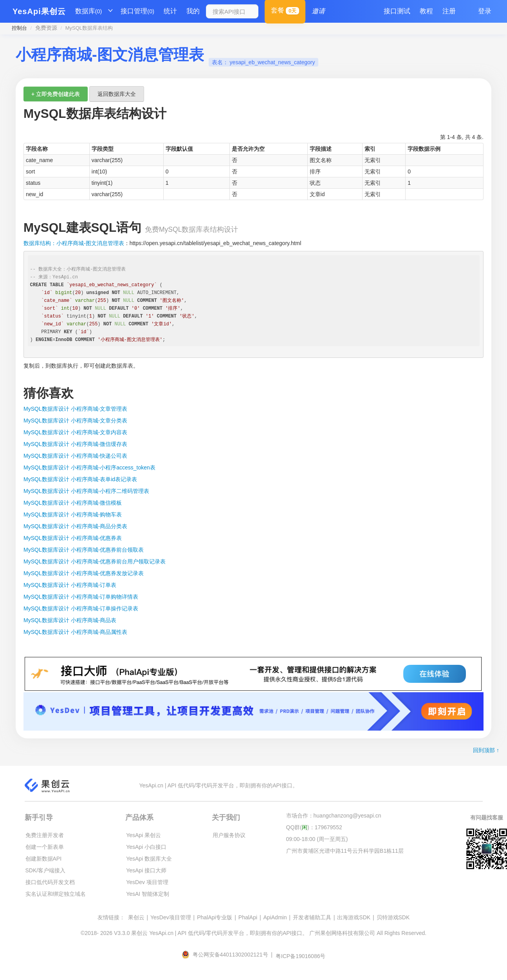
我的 (193, 11)
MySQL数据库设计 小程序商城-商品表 (70, 620)
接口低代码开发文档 (50, 882)
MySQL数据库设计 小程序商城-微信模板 (73, 503)
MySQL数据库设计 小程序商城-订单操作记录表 (81, 608)
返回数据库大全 (117, 94)
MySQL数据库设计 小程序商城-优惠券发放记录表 (84, 573)
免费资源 (46, 28)
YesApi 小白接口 (146, 847)
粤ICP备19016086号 (301, 956)
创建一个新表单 (45, 847)
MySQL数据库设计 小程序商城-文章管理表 (75, 409)
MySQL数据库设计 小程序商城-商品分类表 (75, 526)
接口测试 (397, 11)
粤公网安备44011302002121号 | (228, 955)
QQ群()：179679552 (314, 827)
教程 (426, 11)
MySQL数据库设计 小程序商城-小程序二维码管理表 (86, 491)
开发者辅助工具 (312, 917)
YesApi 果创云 (143, 835)
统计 (170, 11)
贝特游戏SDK (393, 917)
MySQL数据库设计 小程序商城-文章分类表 (75, 421)
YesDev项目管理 (171, 917)
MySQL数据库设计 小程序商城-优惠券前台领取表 (84, 550)
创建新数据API (44, 859)
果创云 (136, 917)
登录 (485, 11)
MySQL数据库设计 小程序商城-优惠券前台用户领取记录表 (95, 561)
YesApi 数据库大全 (149, 859)
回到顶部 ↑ (486, 750)
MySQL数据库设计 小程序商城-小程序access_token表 (89, 467)
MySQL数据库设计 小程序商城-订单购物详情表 (81, 597)
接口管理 (137, 11)
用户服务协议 (229, 835)
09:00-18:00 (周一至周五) (317, 839)
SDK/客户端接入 (46, 870)
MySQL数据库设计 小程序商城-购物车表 (73, 514)
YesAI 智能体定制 (148, 894)
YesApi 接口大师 (146, 870)
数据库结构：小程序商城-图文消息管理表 (74, 243)
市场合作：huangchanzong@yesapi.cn (334, 816)
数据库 (89, 11)
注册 (449, 11)
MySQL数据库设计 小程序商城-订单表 (70, 585)
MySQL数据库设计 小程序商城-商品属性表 (75, 632)
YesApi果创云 (39, 11)
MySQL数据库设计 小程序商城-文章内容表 (75, 432)
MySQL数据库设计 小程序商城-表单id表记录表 (80, 479)
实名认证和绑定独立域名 (56, 894)
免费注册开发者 (45, 835)
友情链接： (111, 917)
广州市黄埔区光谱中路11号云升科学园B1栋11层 (345, 851)
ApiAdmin (275, 917)
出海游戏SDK (354, 917)
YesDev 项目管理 (147, 882)
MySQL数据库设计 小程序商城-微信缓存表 (75, 444)
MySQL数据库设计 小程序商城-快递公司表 (75, 456)
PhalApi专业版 (215, 917)
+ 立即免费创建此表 (56, 94)
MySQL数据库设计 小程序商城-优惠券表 (73, 538)
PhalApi (248, 917)
